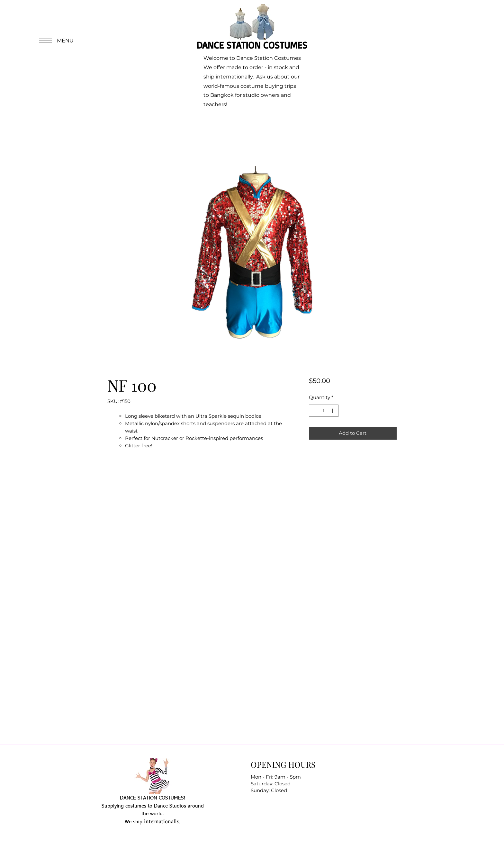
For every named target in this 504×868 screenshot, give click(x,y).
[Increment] (333, 411)
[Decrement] (314, 411)
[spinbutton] (324, 411)
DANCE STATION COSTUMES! (153, 798)
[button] (56, 41)
